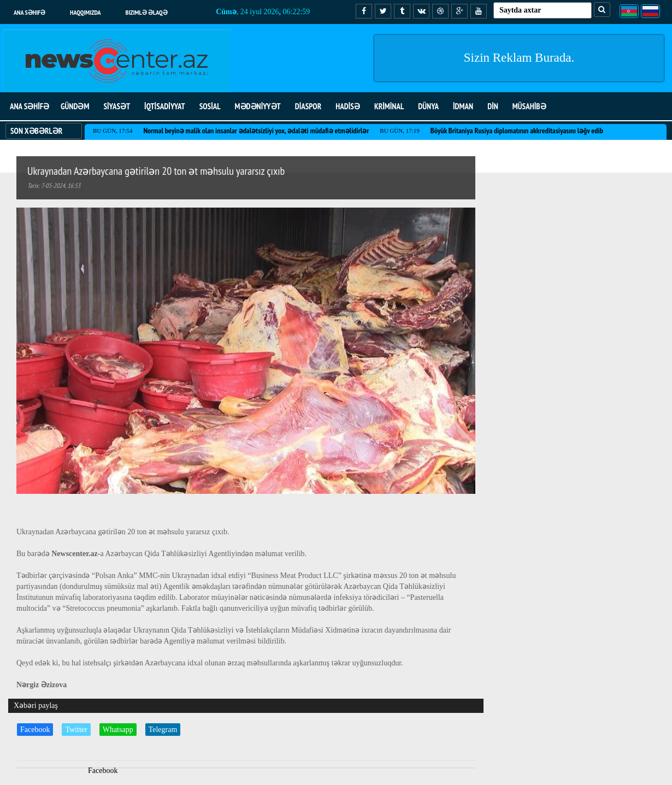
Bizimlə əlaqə (147, 12)
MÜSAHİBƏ (529, 106)
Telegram (163, 730)
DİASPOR (308, 106)
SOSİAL (210, 106)
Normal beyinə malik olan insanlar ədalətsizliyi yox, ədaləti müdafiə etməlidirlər (256, 131)
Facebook (35, 730)
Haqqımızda (86, 12)
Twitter (76, 730)
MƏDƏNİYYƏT (258, 106)
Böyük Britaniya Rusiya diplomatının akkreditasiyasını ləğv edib (517, 131)
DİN (493, 106)
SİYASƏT (117, 106)
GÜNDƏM (75, 106)
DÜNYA (428, 106)
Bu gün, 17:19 (399, 131)
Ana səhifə (30, 12)
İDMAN (463, 106)
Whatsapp (118, 730)
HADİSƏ (348, 106)
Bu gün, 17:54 (113, 131)
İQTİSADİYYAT (165, 106)
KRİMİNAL (389, 106)
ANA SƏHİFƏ (30, 106)
